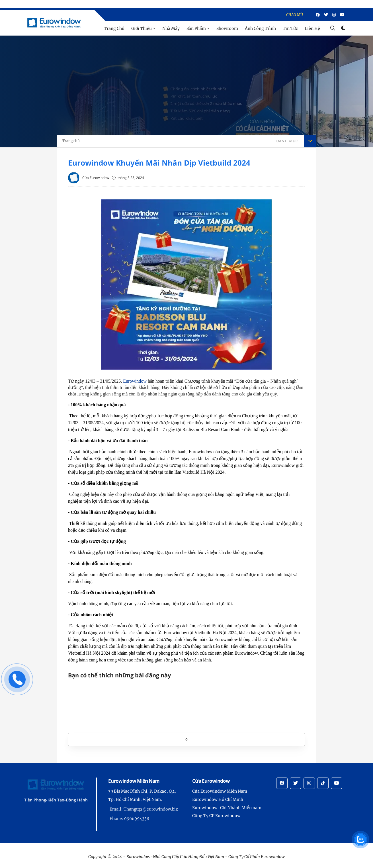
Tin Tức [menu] (290, 28)
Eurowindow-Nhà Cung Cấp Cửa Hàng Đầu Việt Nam (175, 857)
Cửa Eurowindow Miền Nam (220, 791)
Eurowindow (135, 381)
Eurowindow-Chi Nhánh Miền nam (227, 808)
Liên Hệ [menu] (312, 28)
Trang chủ (71, 141)
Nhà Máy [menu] (171, 28)
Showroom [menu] (227, 28)
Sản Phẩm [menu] (196, 28)
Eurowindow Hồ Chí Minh (218, 799)
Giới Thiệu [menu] (142, 28)
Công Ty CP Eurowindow (216, 816)
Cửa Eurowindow (96, 178)
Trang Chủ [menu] (114, 28)
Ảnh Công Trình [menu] (260, 28)
